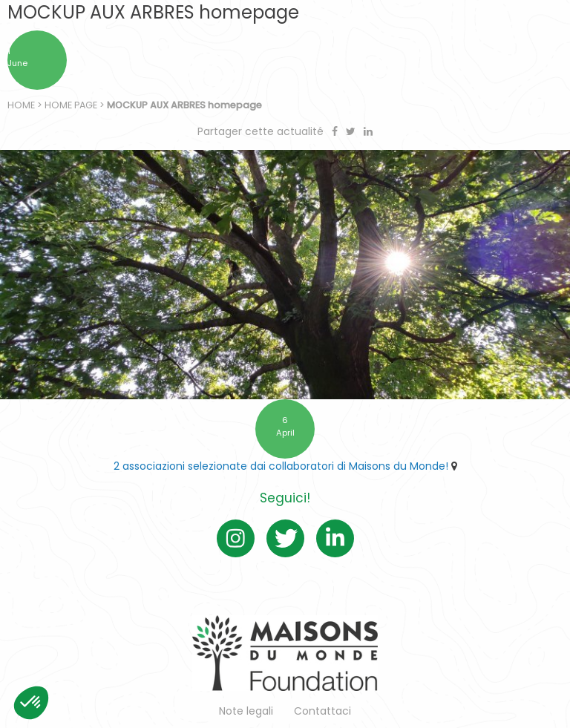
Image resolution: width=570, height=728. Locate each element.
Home (21, 105)
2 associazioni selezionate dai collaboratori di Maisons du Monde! (281, 466)
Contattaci (322, 711)
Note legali (246, 711)
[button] (31, 703)
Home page (71, 105)
